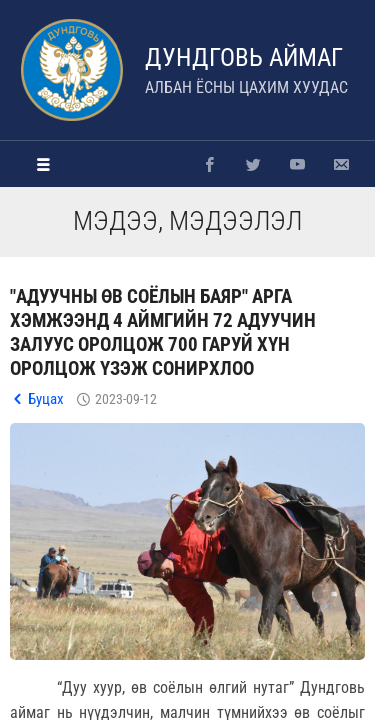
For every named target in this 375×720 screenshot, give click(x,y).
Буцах (46, 399)
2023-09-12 (126, 399)
